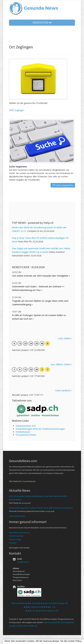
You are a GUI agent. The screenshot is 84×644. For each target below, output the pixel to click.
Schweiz (13, 543)
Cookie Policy (74, 641)
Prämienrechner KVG (26, 426)
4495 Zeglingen (17, 110)
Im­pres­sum (49, 622)
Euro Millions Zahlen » (61, 364)
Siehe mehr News (17, 516)
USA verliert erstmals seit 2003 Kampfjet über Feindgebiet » (41, 276)
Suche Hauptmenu (63, 185)
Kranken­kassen (23, 432)
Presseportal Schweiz (26, 435)
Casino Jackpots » (64, 390)
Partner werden (16, 536)
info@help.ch (23, 562)
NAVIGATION (42, 23)
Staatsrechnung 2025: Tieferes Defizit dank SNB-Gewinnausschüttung (41, 508)
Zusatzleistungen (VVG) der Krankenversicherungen (40, 429)
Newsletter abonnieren (20, 532)
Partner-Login (15, 539)
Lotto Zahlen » (65, 338)
